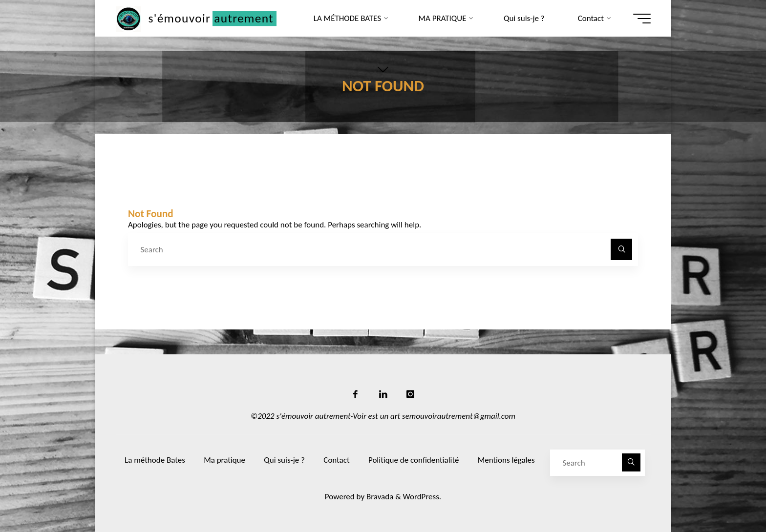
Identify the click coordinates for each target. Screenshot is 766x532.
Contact (336, 460)
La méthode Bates (155, 460)
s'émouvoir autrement (211, 18)
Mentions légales (506, 460)
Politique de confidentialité (414, 460)
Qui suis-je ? (284, 460)
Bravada (379, 497)
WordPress (421, 497)
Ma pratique (224, 460)
